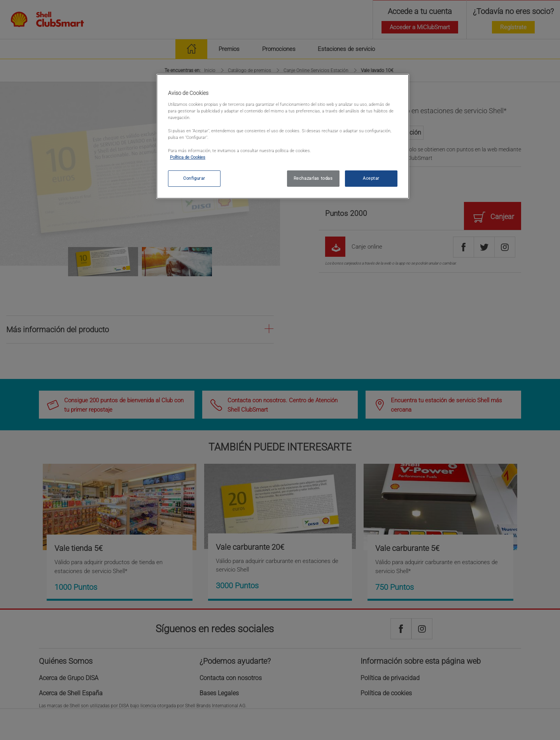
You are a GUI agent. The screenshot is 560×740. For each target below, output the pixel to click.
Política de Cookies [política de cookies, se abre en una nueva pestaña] (188, 157)
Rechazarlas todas (313, 178)
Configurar (194, 178)
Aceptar (371, 178)
